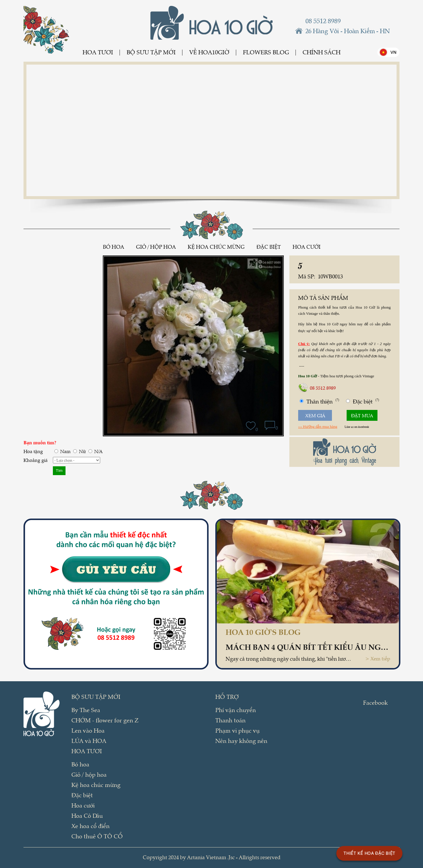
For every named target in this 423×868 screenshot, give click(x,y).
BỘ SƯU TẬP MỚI (151, 52)
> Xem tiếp (378, 658)
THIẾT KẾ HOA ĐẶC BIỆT (369, 853)
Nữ (79, 451)
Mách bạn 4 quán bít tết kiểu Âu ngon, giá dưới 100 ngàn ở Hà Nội (308, 647)
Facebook (375, 702)
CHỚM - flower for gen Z (105, 720)
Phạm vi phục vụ (237, 730)
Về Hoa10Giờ (209, 52)
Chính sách (322, 52)
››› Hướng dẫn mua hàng (318, 427)
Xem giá (315, 415)
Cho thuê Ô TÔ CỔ (97, 836)
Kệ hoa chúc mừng (216, 247)
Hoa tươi (98, 52)
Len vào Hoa (88, 730)
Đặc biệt (269, 247)
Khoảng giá (36, 460)
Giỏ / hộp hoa (156, 247)
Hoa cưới (307, 247)
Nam (62, 451)
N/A (95, 451)
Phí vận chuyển (236, 710)
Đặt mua (362, 415)
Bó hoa (114, 247)
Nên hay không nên (241, 741)
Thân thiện (319, 401)
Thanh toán (230, 720)
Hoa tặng (33, 451)
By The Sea (86, 710)
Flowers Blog (266, 52)
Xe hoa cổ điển (90, 826)
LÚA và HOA (89, 741)
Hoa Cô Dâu (87, 815)
